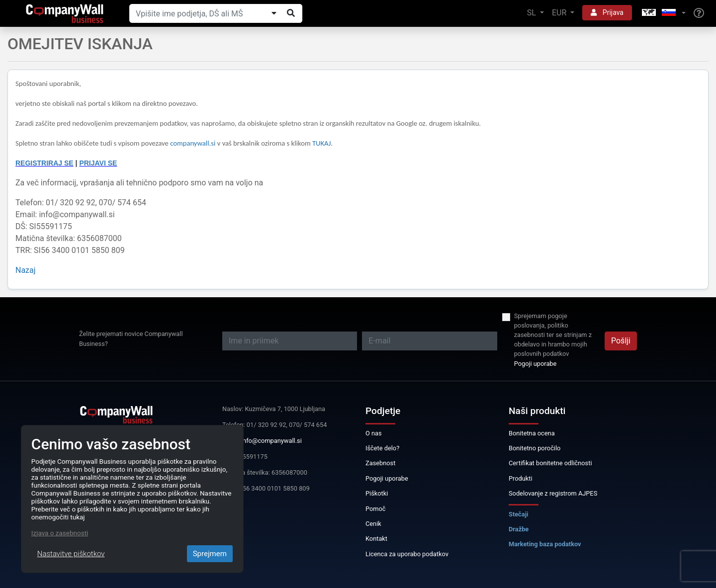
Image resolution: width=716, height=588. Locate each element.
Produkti (521, 478)
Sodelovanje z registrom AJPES (553, 493)
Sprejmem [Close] (210, 554)
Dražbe (519, 529)
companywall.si (194, 143)
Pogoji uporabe (536, 364)
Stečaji (518, 514)
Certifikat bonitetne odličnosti (550, 463)
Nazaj (26, 270)
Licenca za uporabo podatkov (407, 554)
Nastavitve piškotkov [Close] (71, 554)
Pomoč (376, 509)
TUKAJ (321, 143)
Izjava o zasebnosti (60, 533)
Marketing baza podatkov (545, 544)
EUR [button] (560, 13)
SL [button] (533, 13)
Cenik (373, 524)
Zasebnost (380, 463)
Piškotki (377, 493)
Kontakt (376, 539)
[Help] (699, 13)
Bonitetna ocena (532, 433)
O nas (374, 433)
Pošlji (621, 341)
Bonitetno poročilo (535, 448)
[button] (663, 13)
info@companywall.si (271, 441)
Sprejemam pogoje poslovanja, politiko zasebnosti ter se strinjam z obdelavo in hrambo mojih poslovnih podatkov (553, 335)
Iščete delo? (382, 448)
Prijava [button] (607, 12)
